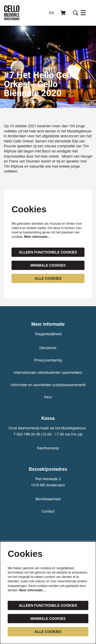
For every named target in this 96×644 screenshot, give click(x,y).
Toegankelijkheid (48, 334)
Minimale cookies (48, 265)
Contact (48, 511)
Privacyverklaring (48, 360)
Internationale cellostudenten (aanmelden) (48, 372)
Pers (48, 397)
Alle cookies (48, 278)
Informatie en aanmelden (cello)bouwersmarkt (48, 385)
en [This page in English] (52, 13)
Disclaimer (48, 348)
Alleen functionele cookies (48, 252)
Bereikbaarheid (48, 499)
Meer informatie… (37, 237)
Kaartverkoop (48, 448)
